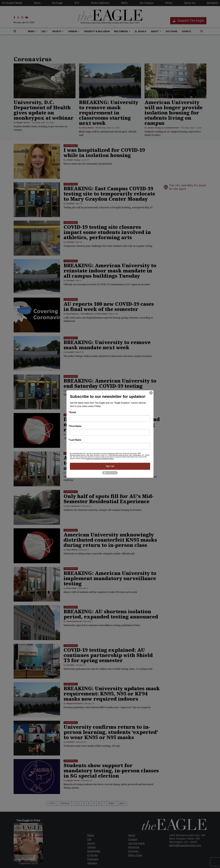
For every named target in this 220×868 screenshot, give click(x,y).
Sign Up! (110, 466)
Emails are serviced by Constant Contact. (100, 459)
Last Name (76, 440)
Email (73, 412)
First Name (76, 426)
